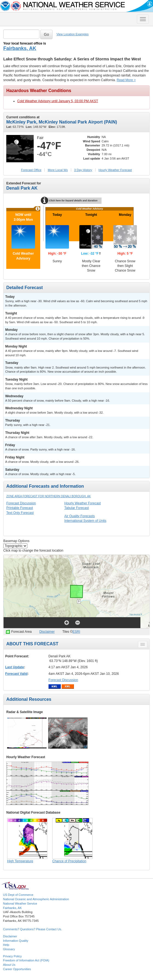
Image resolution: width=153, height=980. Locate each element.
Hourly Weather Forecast (83, 503)
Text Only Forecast (20, 513)
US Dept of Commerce (18, 895)
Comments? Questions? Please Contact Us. (32, 929)
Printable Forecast (20, 508)
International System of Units (85, 521)
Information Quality (16, 941)
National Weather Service (20, 904)
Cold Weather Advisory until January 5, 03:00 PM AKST (58, 101)
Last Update (15, 667)
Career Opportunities (17, 969)
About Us (9, 965)
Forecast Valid (16, 674)
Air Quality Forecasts (80, 516)
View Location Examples (72, 34)
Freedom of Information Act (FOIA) (26, 960)
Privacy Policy (12, 956)
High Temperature (20, 861)
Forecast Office (31, 170)
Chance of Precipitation (69, 861)
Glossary (9, 949)
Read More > (126, 80)
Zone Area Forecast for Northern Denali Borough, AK (49, 496)
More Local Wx (58, 170)
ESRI (76, 632)
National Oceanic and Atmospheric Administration (36, 899)
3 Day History (83, 170)
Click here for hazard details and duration (71, 201)
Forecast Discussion (21, 503)
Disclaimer (47, 632)
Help (6, 945)
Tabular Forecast (76, 508)
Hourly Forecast (115, 170)
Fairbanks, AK (20, 48)
